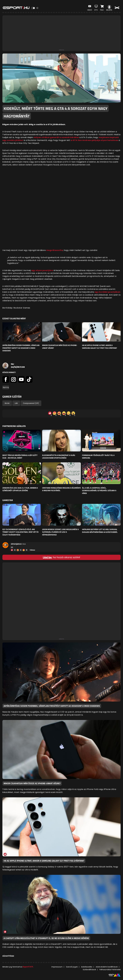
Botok (7, 403)
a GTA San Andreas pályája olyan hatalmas (95, 140)
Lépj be (47, 557)
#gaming (6, 387)
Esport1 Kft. (28, 967)
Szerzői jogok (72, 967)
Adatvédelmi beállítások (107, 967)
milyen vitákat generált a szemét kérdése (56, 137)
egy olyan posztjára (42, 270)
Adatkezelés (87, 967)
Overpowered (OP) (31, 403)
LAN (16, 403)
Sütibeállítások (89, 970)
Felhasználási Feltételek (110, 970)
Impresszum (57, 967)
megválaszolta (55, 250)
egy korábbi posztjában (108, 292)
